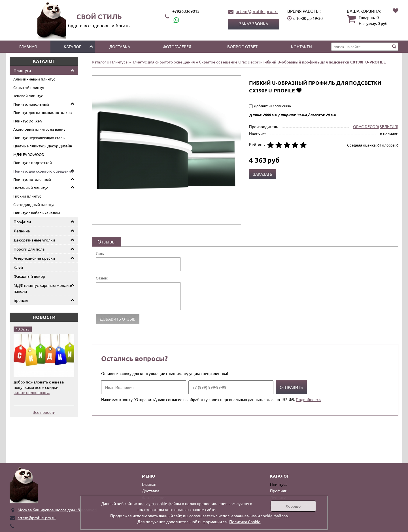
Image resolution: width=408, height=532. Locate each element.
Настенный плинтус (31, 188)
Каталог (72, 46)
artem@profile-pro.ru (257, 11)
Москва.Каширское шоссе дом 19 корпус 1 (57, 510)
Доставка (120, 46)
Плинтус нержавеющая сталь (39, 138)
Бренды (21, 300)
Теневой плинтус (28, 96)
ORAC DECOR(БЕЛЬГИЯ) (376, 126)
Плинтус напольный (31, 104)
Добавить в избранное (299, 90)
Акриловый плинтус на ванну (39, 129)
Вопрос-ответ (242, 46)
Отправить (291, 387)
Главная (28, 46)
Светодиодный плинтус (34, 204)
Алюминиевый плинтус (34, 79)
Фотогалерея (177, 46)
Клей (18, 267)
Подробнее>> (309, 399)
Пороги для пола (29, 249)
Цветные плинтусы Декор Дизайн (43, 146)
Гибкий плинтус (27, 196)
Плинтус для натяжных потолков (42, 112)
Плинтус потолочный (32, 179)
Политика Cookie (245, 522)
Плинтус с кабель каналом (37, 213)
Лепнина (22, 231)
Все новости (44, 412)
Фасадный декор (29, 276)
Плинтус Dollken (27, 121)
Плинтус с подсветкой (33, 163)
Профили (22, 222)
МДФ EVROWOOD (29, 154)
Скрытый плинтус (29, 87)
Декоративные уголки (34, 240)
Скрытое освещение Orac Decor (229, 62)
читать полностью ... (32, 392)
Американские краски (34, 258)
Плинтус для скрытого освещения (43, 171)
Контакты (302, 46)
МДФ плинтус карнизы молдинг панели (43, 288)
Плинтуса (22, 70)
